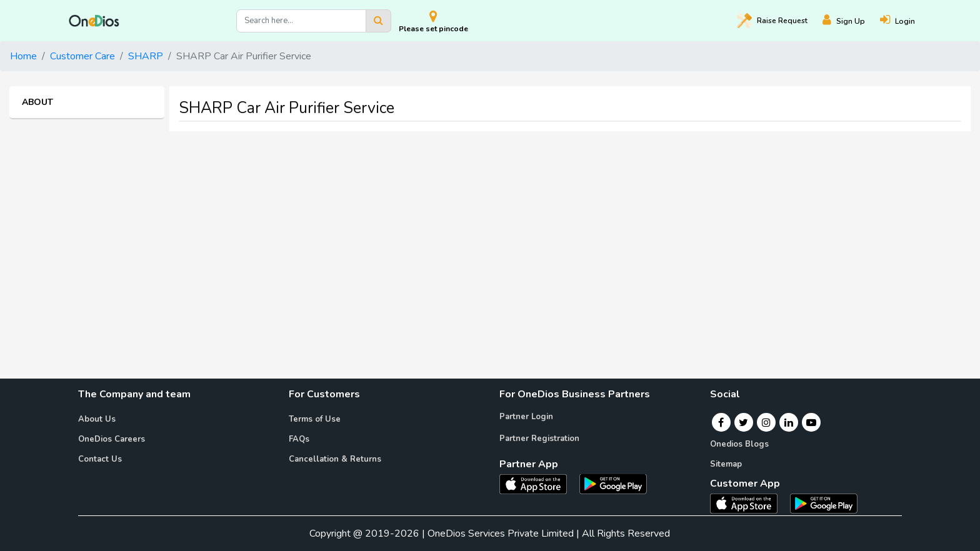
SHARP (146, 56)
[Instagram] (766, 422)
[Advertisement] (490, 229)
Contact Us (100, 459)
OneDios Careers (112, 439)
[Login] (905, 21)
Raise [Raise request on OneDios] (772, 21)
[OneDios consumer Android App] (824, 503)
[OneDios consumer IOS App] (749, 503)
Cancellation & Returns (335, 459)
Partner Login (526, 417)
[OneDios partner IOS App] (538, 483)
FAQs (299, 439)
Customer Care (82, 56)
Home (23, 56)
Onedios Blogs (739, 444)
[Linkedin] (789, 422)
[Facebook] (721, 422)
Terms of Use (315, 419)
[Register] (851, 21)
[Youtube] (811, 422)
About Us (97, 419)
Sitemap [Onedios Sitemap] (726, 464)
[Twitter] (743, 422)
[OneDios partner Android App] (613, 483)
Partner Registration (539, 439)
